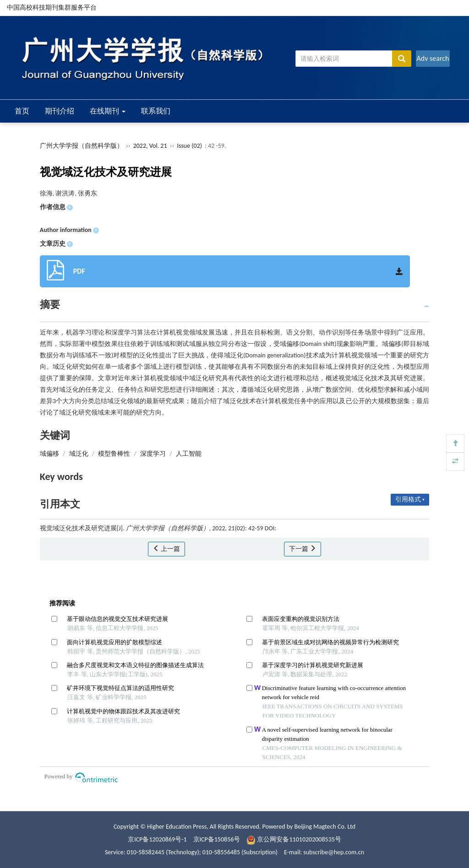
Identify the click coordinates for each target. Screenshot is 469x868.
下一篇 (303, 549)
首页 (22, 111)
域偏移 (49, 454)
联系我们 (156, 111)
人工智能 (189, 454)
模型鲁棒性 (114, 454)
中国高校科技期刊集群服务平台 (52, 8)
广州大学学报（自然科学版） (82, 146)
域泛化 (79, 454)
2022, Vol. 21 (151, 146)
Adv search (433, 58)
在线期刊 (108, 111)
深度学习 (153, 454)
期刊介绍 (60, 111)
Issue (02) (189, 146)
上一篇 (166, 549)
